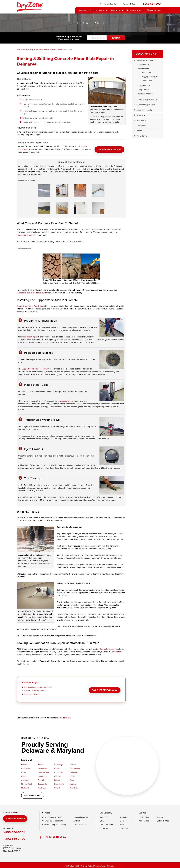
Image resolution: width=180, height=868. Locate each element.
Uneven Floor (147, 80)
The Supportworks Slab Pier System (38, 686)
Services (83, 11)
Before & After (142, 115)
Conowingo (42, 775)
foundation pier (65, 400)
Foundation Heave (31, 693)
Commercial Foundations (52, 820)
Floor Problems (144, 69)
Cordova (58, 775)
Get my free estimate (15, 818)
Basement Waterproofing (53, 816)
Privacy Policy (87, 865)
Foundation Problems (145, 60)
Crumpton (25, 779)
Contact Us (155, 11)
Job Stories (104, 816)
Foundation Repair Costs (146, 105)
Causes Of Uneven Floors (34, 690)
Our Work (99, 11)
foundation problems (26, 234)
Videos (139, 131)
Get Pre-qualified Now (108, 4)
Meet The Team (106, 824)
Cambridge (59, 764)
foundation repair (30, 336)
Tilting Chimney (144, 90)
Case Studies (141, 125)
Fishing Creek (27, 783)
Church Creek (43, 771)
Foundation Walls (144, 65)
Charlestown (43, 768)
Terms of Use (100, 865)
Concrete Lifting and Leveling (54, 824)
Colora (24, 775)
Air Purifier (78, 820)
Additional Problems (145, 93)
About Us (115, 11)
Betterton (25, 764)
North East (42, 787)
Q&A (102, 820)
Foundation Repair (145, 54)
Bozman (41, 764)
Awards (123, 824)
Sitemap (110, 865)
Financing (124, 827)
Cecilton (73, 764)
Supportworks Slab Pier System (30, 305)
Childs (24, 771)
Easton (57, 779)
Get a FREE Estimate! (109, 148)
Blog (122, 820)
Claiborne (73, 771)
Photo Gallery (142, 136)
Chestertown (75, 768)
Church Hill (59, 771)
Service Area (135, 11)
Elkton (72, 779)
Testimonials (141, 120)
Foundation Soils (144, 86)
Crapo (72, 775)
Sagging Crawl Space (150, 76)
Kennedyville (59, 783)
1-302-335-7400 (14, 838)
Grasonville (42, 783)
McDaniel (25, 787)
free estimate (65, 717)
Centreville (25, 768)
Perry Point (74, 787)
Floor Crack (147, 72)
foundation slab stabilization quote (32, 292)
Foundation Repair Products (147, 99)
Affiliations (104, 827)
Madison (73, 783)
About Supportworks (144, 110)
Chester (57, 768)
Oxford (57, 787)
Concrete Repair (80, 824)
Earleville (41, 779)
